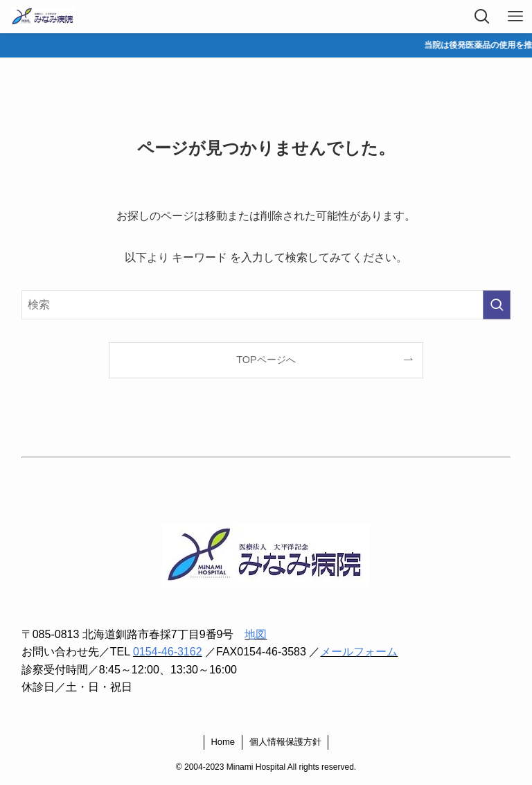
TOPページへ (266, 360)
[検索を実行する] (497, 305)
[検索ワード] (266, 305)
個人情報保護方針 (285, 742)
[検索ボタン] (482, 17)
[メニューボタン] (515, 17)
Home (223, 742)
